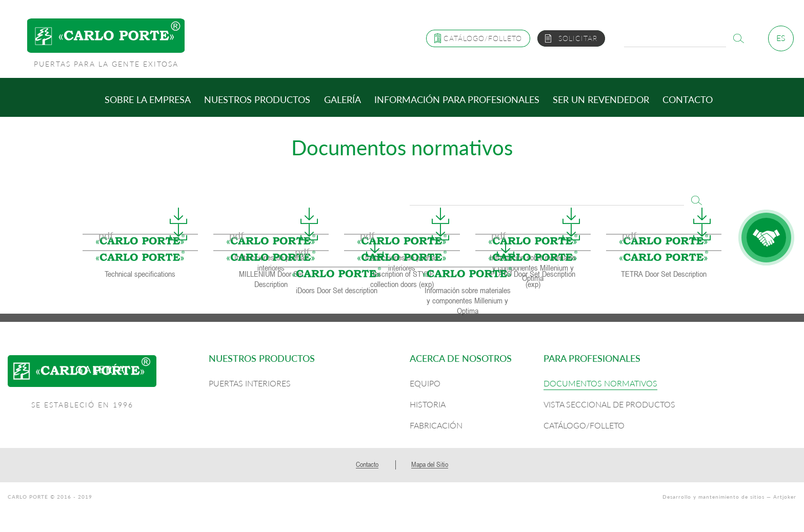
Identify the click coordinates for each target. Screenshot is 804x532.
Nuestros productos (257, 99)
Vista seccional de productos (609, 404)
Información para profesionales (457, 99)
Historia (428, 404)
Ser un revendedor (601, 99)
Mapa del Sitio (430, 464)
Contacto (688, 99)
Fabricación (436, 425)
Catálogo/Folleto (584, 425)
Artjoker (785, 497)
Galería (343, 99)
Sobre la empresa (148, 99)
